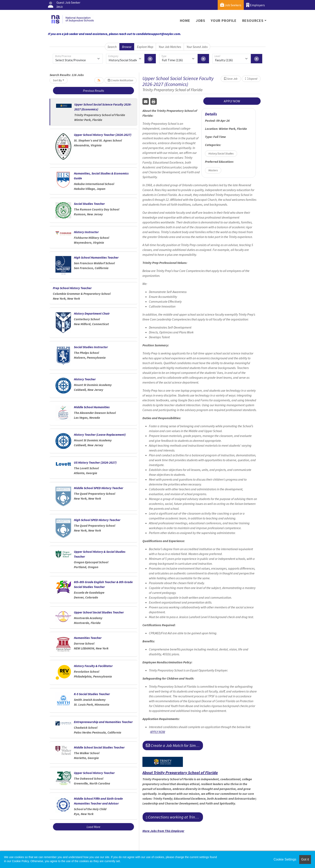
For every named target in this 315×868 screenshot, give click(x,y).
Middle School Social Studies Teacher (99, 747)
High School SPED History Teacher (97, 520)
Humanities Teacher (88, 638)
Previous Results (93, 91)
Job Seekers (231, 5)
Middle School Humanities (92, 407)
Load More (93, 827)
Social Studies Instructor (91, 347)
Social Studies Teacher (89, 204)
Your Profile (224, 21)
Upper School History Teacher (94, 773)
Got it (305, 859)
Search (112, 47)
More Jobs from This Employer (163, 831)
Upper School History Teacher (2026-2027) (103, 135)
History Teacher (85, 379)
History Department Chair (92, 313)
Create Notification (120, 80)
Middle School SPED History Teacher (99, 488)
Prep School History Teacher (72, 288)
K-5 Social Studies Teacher (92, 694)
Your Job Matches (170, 47)
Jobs (200, 21)
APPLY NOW (232, 101)
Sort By (57, 80)
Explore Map (145, 47)
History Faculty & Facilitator (93, 666)
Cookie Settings (285, 859)
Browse (127, 47)
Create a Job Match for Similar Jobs (174, 745)
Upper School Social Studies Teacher (99, 612)
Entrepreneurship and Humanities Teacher (103, 722)
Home (185, 21)
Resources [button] (253, 21)
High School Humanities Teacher (96, 257)
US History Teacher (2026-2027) (95, 462)
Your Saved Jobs (197, 47)
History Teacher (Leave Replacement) (100, 435)
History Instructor (86, 232)
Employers (256, 5)
